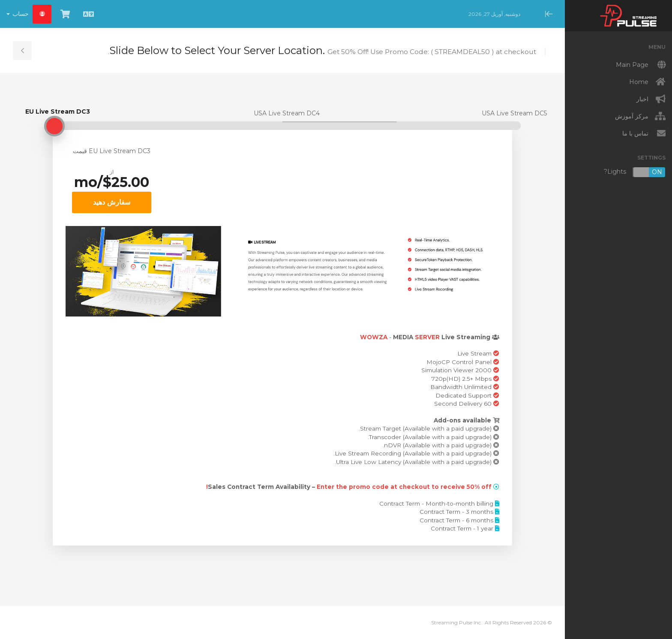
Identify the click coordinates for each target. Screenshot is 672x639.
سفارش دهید (112, 202)
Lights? (635, 172)
